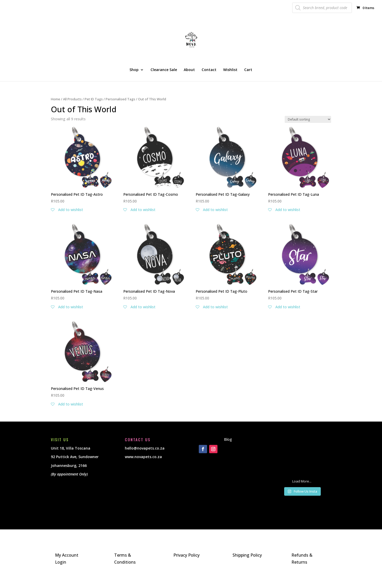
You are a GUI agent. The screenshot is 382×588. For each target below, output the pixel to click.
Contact (209, 70)
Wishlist (230, 70)
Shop (134, 70)
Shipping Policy (247, 555)
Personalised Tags (120, 99)
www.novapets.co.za (143, 457)
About (189, 70)
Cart (248, 70)
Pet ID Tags (94, 99)
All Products (72, 99)
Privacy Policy (186, 555)
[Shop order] (308, 119)
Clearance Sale (164, 70)
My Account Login (67, 559)
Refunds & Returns (302, 559)
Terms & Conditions (125, 559)
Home (56, 99)
